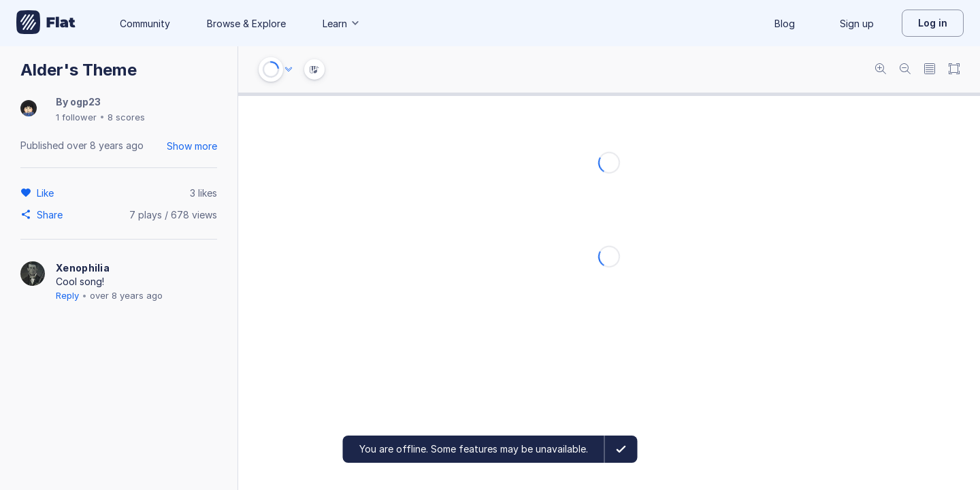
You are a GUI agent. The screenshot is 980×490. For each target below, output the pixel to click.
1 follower (76, 117)
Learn (342, 23)
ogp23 (85, 102)
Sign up (857, 23)
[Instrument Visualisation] (314, 69)
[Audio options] (289, 69)
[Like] (47, 193)
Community (145, 23)
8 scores (126, 117)
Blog (785, 23)
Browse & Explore (246, 23)
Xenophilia (83, 268)
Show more (192, 146)
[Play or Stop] (271, 69)
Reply (67, 295)
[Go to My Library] (46, 23)
